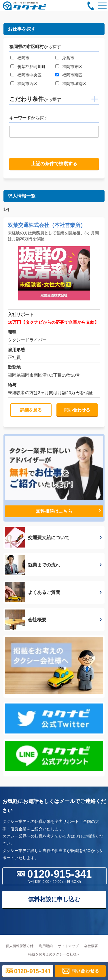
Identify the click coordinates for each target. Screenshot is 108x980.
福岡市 (23, 58)
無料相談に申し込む (54, 899)
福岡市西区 (27, 84)
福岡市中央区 (29, 75)
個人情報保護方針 (20, 946)
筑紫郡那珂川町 (31, 67)
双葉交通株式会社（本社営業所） (47, 225)
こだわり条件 (35, 99)
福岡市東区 (72, 67)
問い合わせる (77, 410)
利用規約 (46, 946)
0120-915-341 (54, 876)
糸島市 (68, 58)
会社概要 (91, 946)
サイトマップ (68, 946)
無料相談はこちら (68, 511)
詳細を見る (31, 410)
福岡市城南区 (74, 84)
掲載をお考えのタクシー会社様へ (54, 954)
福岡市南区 (72, 75)
